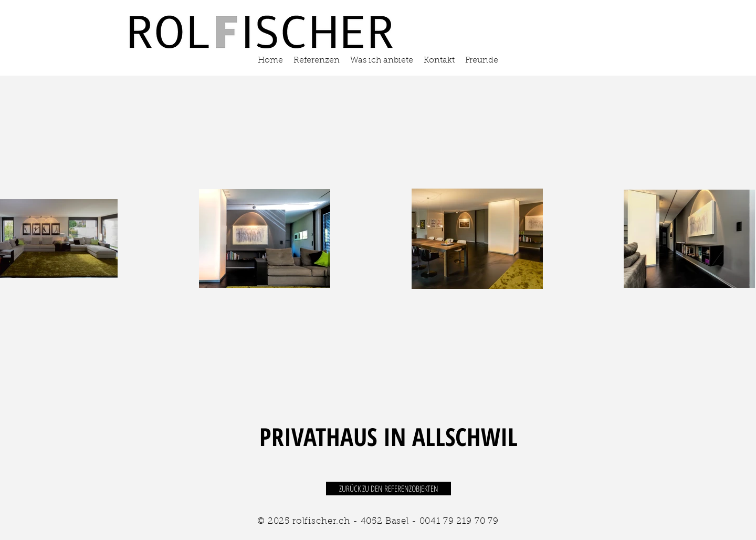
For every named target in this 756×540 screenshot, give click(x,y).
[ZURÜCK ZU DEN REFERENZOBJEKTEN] (388, 489)
